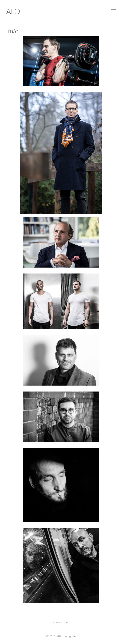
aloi (15, 11)
